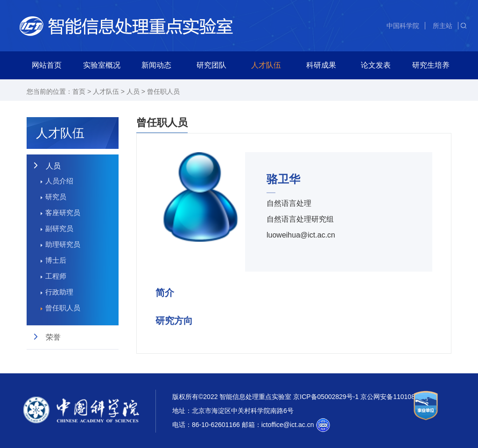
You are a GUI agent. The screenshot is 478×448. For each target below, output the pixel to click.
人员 (133, 91)
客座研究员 (63, 213)
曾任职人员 (163, 91)
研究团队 (211, 65)
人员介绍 (59, 181)
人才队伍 (266, 65)
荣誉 (53, 337)
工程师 (56, 276)
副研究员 (59, 228)
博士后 (56, 260)
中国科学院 (403, 26)
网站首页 (47, 65)
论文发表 (376, 65)
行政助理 (59, 292)
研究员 (56, 197)
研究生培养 (431, 65)
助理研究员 (63, 244)
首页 (79, 91)
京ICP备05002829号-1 (326, 397)
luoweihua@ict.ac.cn (301, 235)
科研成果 (321, 65)
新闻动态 (156, 65)
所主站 (443, 26)
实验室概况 (102, 65)
